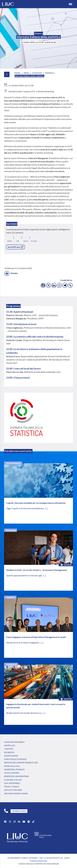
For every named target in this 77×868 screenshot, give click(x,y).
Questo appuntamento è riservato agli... (25, 575)
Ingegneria (11, 664)
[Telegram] (65, 285)
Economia (11, 530)
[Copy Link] (70, 285)
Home (17, 73)
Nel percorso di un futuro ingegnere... (24, 642)
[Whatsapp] (59, 285)
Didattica (11, 597)
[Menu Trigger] (70, 4)
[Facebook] (43, 285)
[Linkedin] (54, 285)
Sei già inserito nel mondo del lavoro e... (24, 713)
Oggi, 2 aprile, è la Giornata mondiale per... (26, 508)
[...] (47, 508)
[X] (49, 285)
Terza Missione (13, 463)
